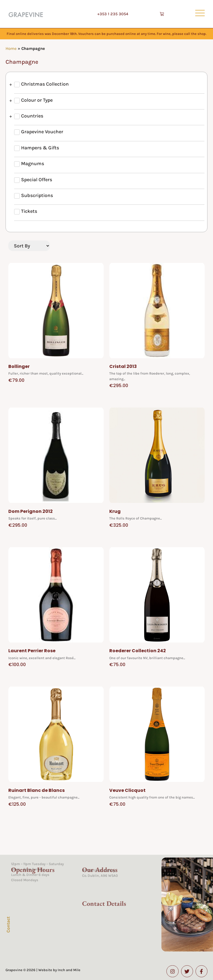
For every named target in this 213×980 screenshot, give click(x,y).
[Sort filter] (29, 246)
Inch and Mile (69, 970)
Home (11, 48)
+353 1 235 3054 (113, 14)
